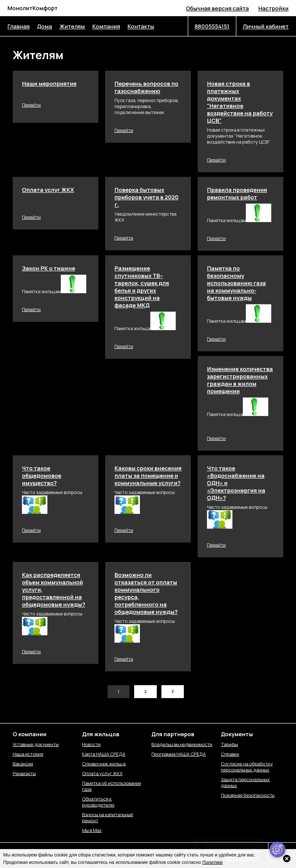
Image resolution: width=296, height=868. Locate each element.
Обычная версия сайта (217, 8)
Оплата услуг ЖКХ (102, 774)
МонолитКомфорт (32, 8)
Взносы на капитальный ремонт (108, 818)
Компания (106, 26)
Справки (230, 754)
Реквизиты (24, 774)
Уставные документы (36, 744)
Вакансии (23, 764)
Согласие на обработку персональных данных (247, 767)
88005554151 (212, 26)
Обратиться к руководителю (98, 802)
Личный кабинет (266, 26)
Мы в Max (92, 830)
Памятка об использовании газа (112, 786)
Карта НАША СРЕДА (104, 754)
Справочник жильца (104, 764)
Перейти (31, 105)
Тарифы (229, 744)
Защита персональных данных (245, 783)
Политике (213, 862)
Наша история (28, 754)
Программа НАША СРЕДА (179, 754)
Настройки (273, 8)
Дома (45, 26)
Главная (18, 26)
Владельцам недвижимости (182, 744)
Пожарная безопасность (248, 795)
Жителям (72, 26)
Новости (91, 744)
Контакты (141, 26)
